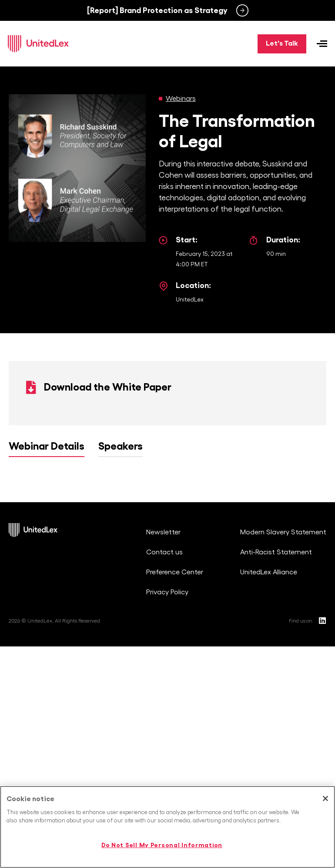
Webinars (181, 100)
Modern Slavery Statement (283, 534)
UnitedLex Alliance (269, 574)
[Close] (325, 798)
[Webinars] (161, 100)
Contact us (164, 554)
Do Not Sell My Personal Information (162, 845)
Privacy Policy (167, 594)
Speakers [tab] (121, 448)
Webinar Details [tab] (47, 448)
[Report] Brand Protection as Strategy (157, 10)
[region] (167, 827)
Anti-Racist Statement (276, 554)
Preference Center (175, 574)
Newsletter (163, 534)
